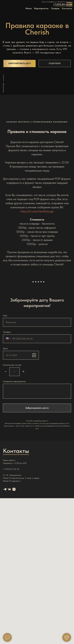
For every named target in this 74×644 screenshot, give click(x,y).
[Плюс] (23, 419)
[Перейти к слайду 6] (44, 329)
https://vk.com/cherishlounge (37, 211)
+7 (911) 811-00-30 (63, 4)
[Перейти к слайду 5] (41, 329)
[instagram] (14, 536)
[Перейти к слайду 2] (33, 329)
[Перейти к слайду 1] (30, 329)
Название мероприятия (14, 428)
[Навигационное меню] (70, 4)
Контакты (16, 498)
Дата (5, 395)
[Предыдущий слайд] (2, 301)
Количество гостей (12, 412)
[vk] (9, 536)
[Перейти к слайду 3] (36, 329)
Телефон (7, 379)
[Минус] (6, 419)
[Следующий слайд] (72, 301)
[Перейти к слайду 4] (38, 329)
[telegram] (5, 536)
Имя (5, 362)
